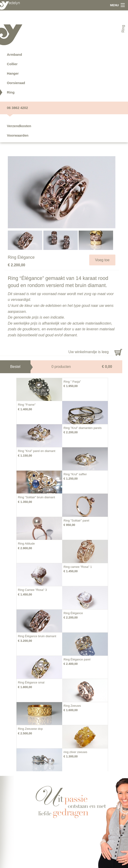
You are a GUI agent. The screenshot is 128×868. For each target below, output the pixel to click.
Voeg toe (102, 260)
